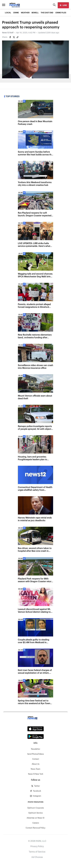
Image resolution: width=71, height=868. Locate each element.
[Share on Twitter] (14, 37)
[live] (63, 5)
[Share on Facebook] (10, 37)
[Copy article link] (17, 37)
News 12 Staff (8, 33)
